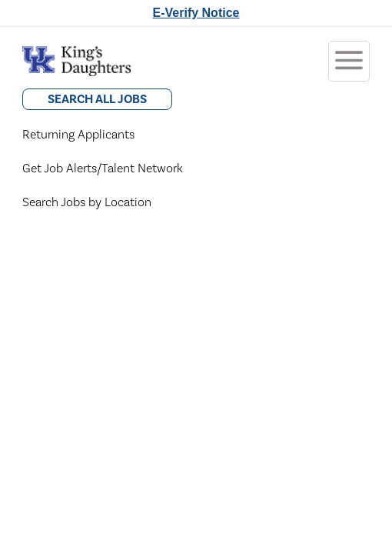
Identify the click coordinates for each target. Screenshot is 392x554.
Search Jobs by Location (87, 202)
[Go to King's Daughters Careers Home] (76, 61)
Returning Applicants (78, 135)
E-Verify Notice (196, 13)
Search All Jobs (97, 99)
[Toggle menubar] (349, 61)
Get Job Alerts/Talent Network (103, 169)
